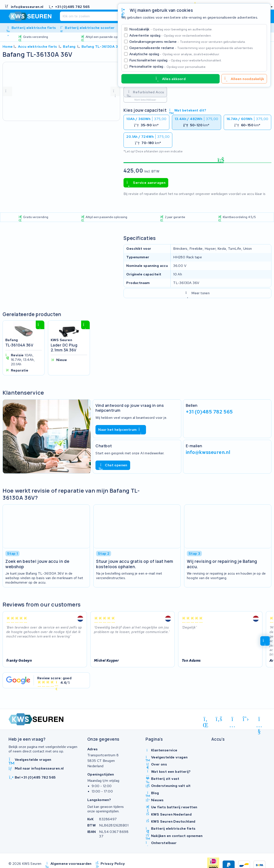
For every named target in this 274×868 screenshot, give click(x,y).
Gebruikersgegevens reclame (188, 42)
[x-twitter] (246, 719)
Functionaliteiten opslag (176, 60)
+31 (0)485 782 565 (209, 412)
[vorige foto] (7, 91)
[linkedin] (206, 720)
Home (8, 47)
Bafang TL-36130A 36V (102, 47)
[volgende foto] (115, 91)
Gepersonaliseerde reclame (191, 48)
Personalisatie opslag (168, 66)
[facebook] (219, 719)
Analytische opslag (174, 54)
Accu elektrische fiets (38, 47)
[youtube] (259, 720)
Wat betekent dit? (188, 110)
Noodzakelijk (171, 29)
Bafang (69, 47)
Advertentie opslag (170, 35)
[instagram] (232, 720)
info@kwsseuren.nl (208, 452)
